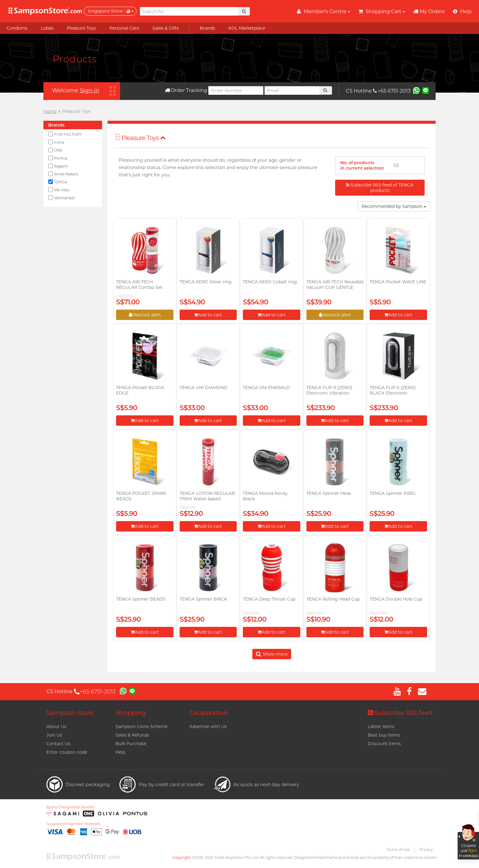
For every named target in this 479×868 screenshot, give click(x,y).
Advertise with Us (208, 726)
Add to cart (208, 315)
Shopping (131, 713)
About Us (56, 726)
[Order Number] (236, 90)
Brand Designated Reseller (71, 807)
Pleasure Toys (144, 138)
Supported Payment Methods (73, 824)
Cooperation (209, 713)
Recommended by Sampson (394, 206)
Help (120, 752)
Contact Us (58, 744)
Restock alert (145, 315)
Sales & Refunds (132, 735)
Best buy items (384, 735)
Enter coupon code (67, 752)
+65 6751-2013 (392, 91)
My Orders (429, 11)
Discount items (384, 744)
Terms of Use (398, 850)
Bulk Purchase (131, 744)
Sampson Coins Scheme (141, 726)
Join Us (54, 735)
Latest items (381, 726)
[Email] (292, 90)
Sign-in (90, 90)
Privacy (426, 850)
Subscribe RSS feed (400, 713)
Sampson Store (70, 713)
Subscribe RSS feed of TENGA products (380, 188)
